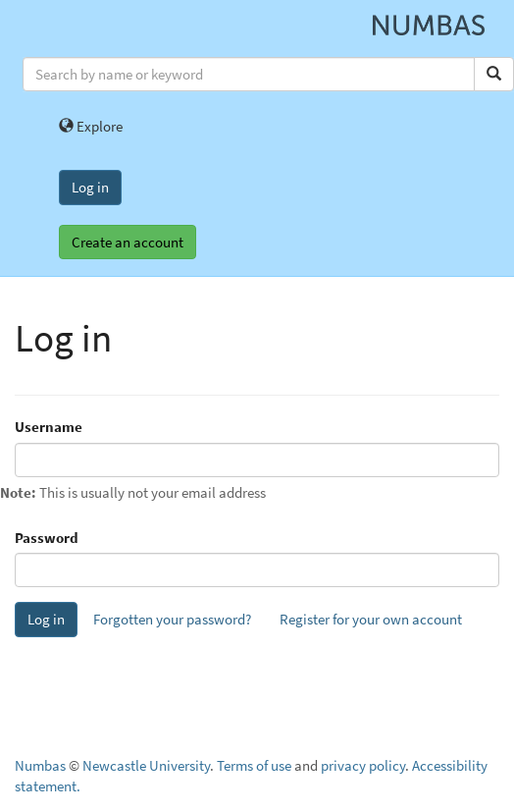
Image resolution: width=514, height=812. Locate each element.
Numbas (40, 765)
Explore (91, 126)
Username (49, 427)
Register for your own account (371, 619)
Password (47, 538)
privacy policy (363, 765)
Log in (90, 187)
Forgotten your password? (172, 619)
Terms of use (254, 765)
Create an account (128, 242)
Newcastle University (146, 765)
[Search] (494, 74)
